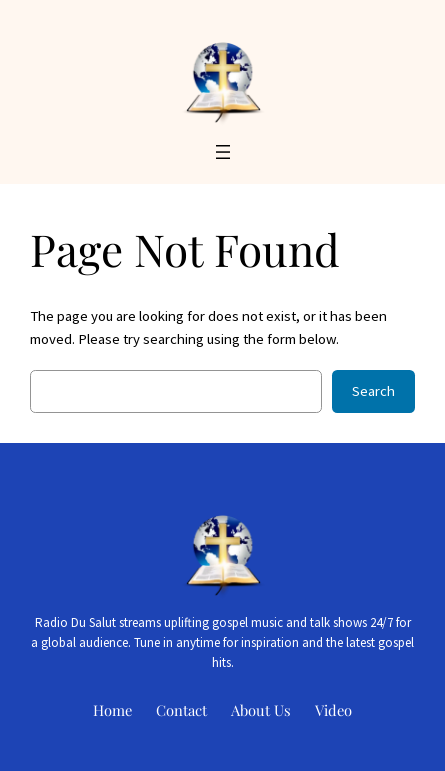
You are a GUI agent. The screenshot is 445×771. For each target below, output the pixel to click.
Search (373, 391)
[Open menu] (223, 152)
